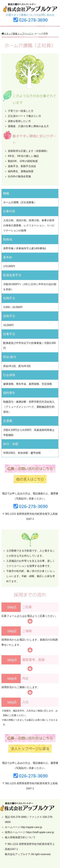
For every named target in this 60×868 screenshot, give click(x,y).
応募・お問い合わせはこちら (30, 469)
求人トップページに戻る (30, 749)
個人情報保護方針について (20, 837)
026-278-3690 (33, 20)
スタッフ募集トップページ (16, 34)
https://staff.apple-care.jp (40, 832)
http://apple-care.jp (31, 827)
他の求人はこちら (30, 479)
